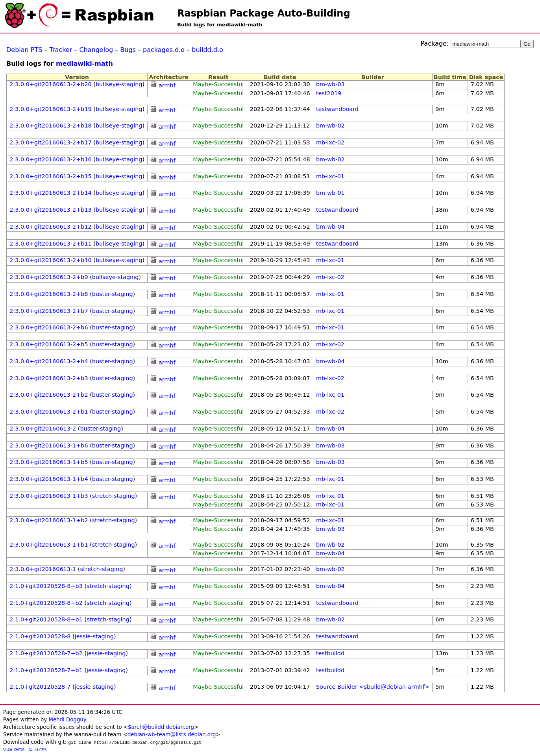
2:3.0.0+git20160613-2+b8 (49, 294)
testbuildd (330, 653)
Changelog (96, 50)
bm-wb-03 (330, 84)
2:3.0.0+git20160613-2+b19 (51, 109)
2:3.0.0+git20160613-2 (43, 429)
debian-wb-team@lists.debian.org (172, 735)
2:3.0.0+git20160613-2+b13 (51, 210)
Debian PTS (24, 50)
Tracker (61, 50)
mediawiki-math (84, 64)
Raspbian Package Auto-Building (264, 13)
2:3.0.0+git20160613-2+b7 (49, 311)
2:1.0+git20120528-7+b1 (46, 670)
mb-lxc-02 (330, 142)
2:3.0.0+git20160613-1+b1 (49, 545)
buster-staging (113, 294)
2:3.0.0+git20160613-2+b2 (49, 395)
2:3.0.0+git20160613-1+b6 (49, 445)
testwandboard (337, 109)
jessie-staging (94, 636)
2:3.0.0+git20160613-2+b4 (49, 361)
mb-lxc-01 (330, 176)
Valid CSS (38, 750)
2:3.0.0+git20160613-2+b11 (51, 244)
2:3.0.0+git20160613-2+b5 (49, 344)
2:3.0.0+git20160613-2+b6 (49, 327)
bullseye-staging (119, 84)
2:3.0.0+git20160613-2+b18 (51, 126)
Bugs (128, 50)
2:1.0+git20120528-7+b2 (46, 653)
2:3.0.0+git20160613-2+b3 (49, 378)
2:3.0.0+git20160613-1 (43, 569)
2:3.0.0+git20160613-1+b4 (49, 479)
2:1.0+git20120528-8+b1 (46, 619)
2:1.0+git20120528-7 (40, 687)
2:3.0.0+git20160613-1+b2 (49, 520)
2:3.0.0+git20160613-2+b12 (51, 227)
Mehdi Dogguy (67, 720)
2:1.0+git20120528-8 (40, 636)
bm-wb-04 (330, 227)
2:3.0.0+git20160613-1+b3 (49, 496)
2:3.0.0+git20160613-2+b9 (49, 277)
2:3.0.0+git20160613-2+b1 (49, 412)
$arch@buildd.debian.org (161, 727)
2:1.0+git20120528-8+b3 (46, 586)
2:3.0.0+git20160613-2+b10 (51, 260)
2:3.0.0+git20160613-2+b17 (51, 142)
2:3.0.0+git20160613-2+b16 (51, 159)
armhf (167, 85)
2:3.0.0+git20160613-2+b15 (51, 176)
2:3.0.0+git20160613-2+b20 (51, 84)
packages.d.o (164, 50)
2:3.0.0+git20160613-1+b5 (49, 462)
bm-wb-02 (330, 126)
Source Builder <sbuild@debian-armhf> (373, 687)
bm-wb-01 (330, 193)
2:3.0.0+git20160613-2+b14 (51, 193)
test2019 (329, 93)
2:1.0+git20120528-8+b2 (46, 603)
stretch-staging (114, 496)
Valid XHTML (15, 750)
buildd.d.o (207, 50)
